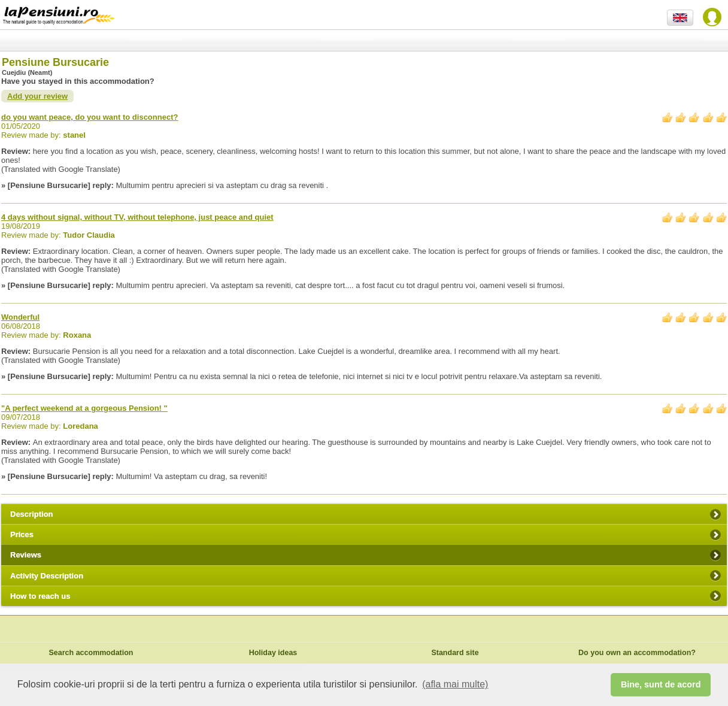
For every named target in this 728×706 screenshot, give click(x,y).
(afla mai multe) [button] (455, 684)
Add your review (37, 96)
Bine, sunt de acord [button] (661, 684)
